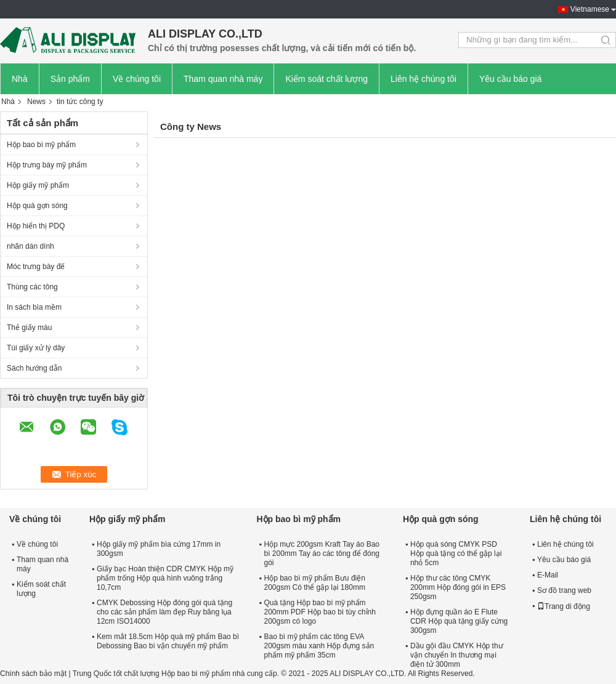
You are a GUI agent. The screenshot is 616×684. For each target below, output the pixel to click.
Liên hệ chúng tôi (423, 79)
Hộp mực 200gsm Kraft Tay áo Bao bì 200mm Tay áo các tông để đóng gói (322, 553)
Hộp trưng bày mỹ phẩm (47, 165)
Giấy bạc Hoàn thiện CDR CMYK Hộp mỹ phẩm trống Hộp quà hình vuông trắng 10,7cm (165, 578)
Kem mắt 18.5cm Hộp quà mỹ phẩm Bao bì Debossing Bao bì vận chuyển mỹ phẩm (168, 641)
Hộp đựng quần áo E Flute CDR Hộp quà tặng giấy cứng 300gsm (459, 621)
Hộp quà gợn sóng (37, 206)
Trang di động (564, 606)
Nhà (20, 79)
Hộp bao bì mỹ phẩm (41, 145)
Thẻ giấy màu (29, 328)
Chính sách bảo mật (33, 674)
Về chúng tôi (137, 79)
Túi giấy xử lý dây (36, 348)
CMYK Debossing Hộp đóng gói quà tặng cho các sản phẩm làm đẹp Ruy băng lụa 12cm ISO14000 (164, 612)
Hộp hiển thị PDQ (36, 226)
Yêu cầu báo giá (510, 79)
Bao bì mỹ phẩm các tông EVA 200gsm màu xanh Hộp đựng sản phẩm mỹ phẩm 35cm (319, 646)
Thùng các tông (32, 287)
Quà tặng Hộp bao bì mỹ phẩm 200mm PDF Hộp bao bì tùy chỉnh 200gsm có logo (319, 612)
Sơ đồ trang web (564, 590)
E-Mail (548, 575)
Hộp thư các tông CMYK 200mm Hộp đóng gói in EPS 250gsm (458, 587)
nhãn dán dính (30, 246)
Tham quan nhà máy (223, 79)
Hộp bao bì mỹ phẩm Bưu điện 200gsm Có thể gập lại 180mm (314, 583)
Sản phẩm (70, 79)
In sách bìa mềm (34, 307)
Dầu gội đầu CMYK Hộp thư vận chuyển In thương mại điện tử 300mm (457, 655)
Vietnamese (590, 9)
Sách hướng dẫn (34, 368)
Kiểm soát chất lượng (326, 79)
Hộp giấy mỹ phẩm (38, 185)
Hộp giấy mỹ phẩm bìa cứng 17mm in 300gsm (159, 549)
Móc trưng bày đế (36, 267)
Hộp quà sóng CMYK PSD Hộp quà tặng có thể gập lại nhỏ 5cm (456, 553)
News (36, 102)
